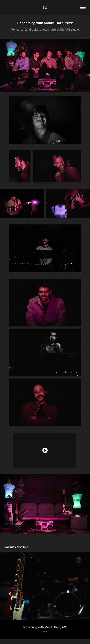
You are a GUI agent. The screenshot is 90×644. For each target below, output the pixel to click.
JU (45, 7)
